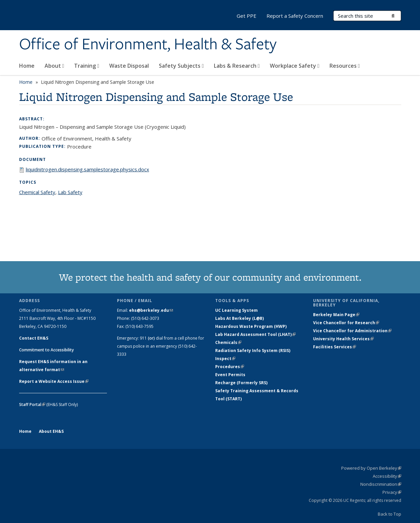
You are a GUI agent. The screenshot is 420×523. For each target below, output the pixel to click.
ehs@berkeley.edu (151, 310)
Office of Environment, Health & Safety (148, 45)
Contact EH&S (34, 338)
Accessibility (387, 476)
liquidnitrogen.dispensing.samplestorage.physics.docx (87, 169)
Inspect (225, 359)
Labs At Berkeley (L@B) (239, 318)
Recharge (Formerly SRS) (241, 383)
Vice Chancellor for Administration (352, 331)
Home (27, 66)
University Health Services (343, 339)
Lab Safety (70, 192)
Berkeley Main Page (336, 315)
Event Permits (230, 375)
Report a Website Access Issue (54, 381)
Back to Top (389, 514)
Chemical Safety (37, 192)
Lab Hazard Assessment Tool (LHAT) (255, 334)
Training (87, 66)
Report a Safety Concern (295, 16)
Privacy (392, 492)
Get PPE (247, 16)
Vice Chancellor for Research (346, 323)
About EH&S (51, 431)
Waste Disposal (129, 66)
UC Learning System (236, 310)
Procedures (230, 367)
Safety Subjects (181, 66)
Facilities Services (335, 347)
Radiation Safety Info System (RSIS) (253, 351)
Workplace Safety (295, 66)
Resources (345, 66)
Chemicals (228, 342)
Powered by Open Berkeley (371, 468)
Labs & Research (237, 66)
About (54, 66)
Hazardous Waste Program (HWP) (251, 326)
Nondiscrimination (381, 484)
